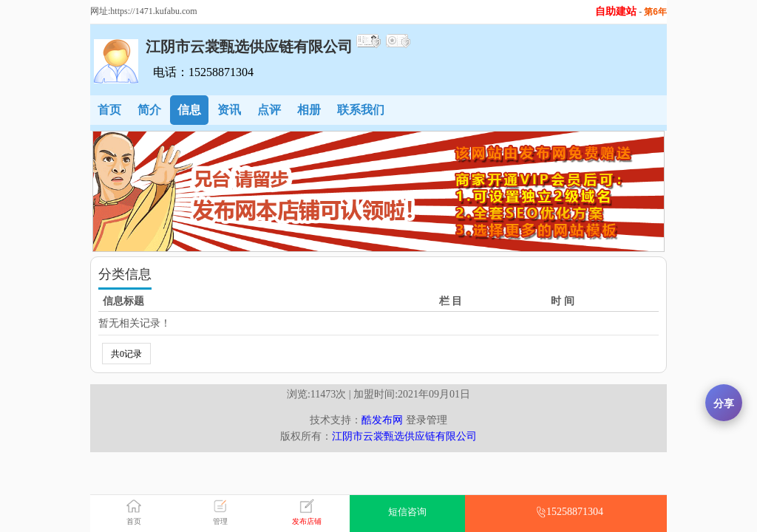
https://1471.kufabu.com (153, 11)
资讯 (229, 110)
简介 (149, 110)
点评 (269, 110)
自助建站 (616, 11)
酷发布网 (382, 420)
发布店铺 (307, 521)
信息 (189, 110)
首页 (109, 110)
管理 (220, 521)
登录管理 (427, 420)
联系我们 (361, 110)
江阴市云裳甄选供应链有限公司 (404, 436)
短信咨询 (407, 512)
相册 (309, 110)
